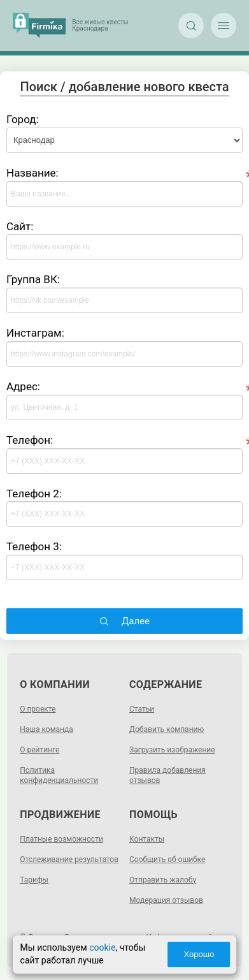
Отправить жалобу (163, 880)
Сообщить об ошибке (167, 859)
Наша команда (46, 729)
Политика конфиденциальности (59, 776)
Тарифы (34, 880)
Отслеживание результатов (69, 859)
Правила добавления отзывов (167, 776)
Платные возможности (61, 839)
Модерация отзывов (166, 900)
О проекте (38, 709)
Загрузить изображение (172, 750)
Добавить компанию (167, 729)
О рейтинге (39, 750)
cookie (102, 947)
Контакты (147, 839)
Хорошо (199, 954)
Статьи (142, 709)
